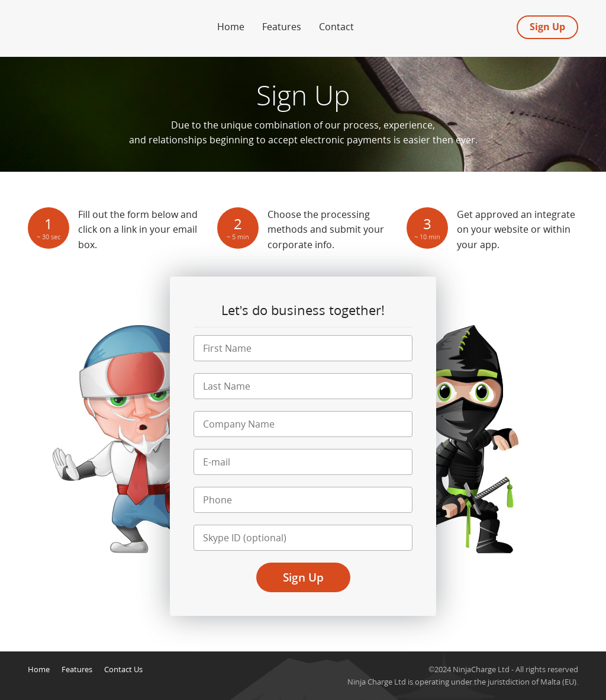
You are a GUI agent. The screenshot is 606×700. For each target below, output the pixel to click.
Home (231, 27)
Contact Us (123, 669)
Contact (336, 27)
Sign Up (547, 27)
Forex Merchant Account (84, 23)
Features (282, 27)
